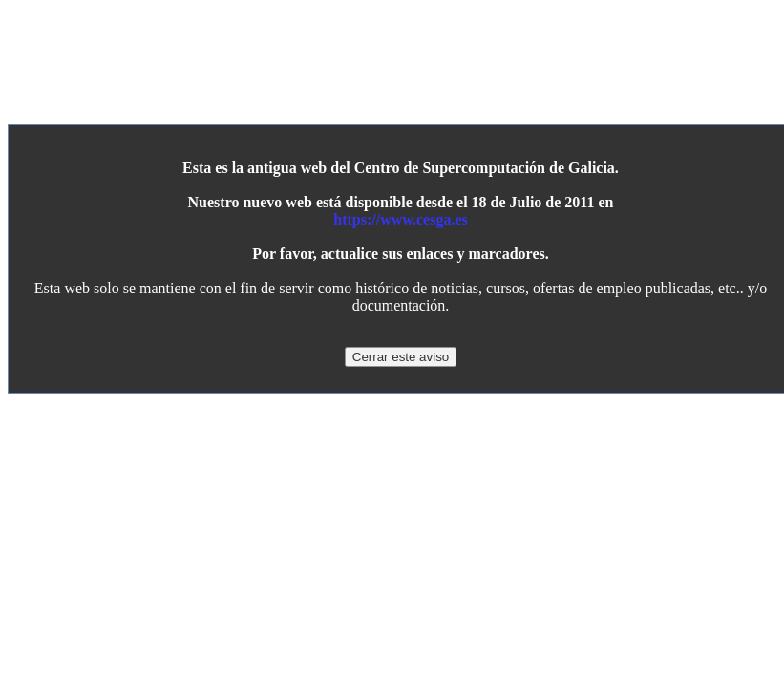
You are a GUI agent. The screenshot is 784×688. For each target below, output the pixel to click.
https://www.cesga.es (400, 219)
